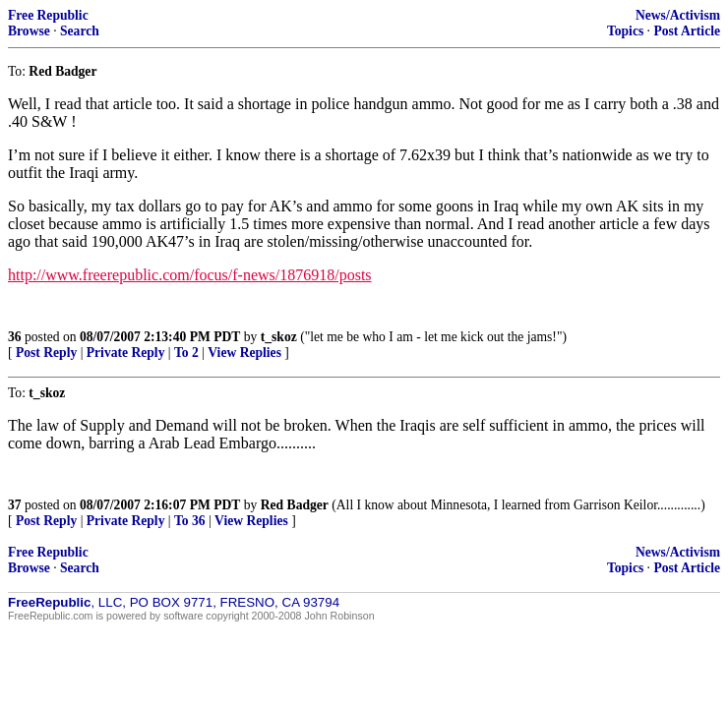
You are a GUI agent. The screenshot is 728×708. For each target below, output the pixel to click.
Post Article (687, 31)
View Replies (244, 353)
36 (15, 337)
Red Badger (295, 505)
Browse (29, 31)
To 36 (190, 521)
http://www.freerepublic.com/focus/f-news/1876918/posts (190, 275)
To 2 (186, 353)
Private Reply (126, 353)
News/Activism (678, 15)
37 (15, 505)
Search (80, 31)
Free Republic (48, 15)
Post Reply (46, 353)
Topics (625, 31)
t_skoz (279, 337)
